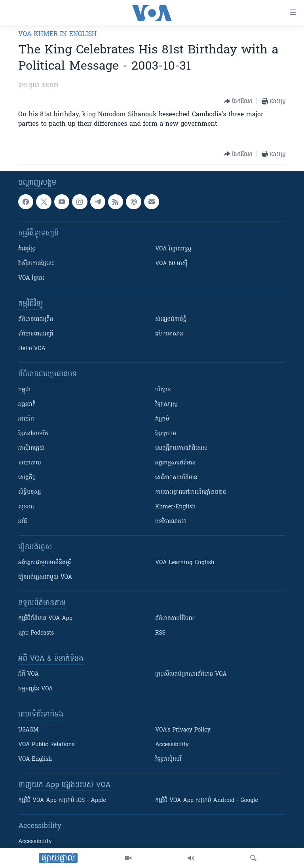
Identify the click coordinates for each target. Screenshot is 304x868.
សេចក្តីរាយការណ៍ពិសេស (181, 448)
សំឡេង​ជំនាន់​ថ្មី (171, 319)
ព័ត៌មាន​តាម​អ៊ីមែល (175, 619)
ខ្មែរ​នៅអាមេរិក (33, 434)
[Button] (238, 101)
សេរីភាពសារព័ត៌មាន (176, 478)
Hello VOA (32, 349)
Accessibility (172, 745)
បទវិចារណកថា (171, 522)
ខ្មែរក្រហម (166, 434)
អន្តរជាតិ (27, 405)
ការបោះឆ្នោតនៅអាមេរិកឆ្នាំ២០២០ (191, 492)
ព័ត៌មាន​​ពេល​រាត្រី (36, 334)
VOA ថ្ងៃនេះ (31, 278)
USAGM (28, 730)
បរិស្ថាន (163, 390)
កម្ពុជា (24, 390)
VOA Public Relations (47, 745)
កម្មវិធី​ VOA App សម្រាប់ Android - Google (207, 801)
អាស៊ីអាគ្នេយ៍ (31, 448)
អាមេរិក (26, 419)
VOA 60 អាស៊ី (171, 264)
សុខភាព (27, 507)
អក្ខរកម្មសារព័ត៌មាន (175, 463)
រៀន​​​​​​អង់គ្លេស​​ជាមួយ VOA (45, 577)
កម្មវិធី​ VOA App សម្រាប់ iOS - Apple (62, 801)
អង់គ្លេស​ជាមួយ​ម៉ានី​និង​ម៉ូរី (45, 563)
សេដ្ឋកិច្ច (27, 478)
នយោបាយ (30, 463)
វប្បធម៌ (162, 419)
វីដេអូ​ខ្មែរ (27, 249)
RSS (160, 633)
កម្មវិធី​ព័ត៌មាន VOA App (45, 619)
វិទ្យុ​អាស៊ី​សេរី (168, 759)
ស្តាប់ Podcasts (36, 633)
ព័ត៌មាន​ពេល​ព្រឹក (36, 319)
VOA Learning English (185, 563)
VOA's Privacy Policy (183, 730)
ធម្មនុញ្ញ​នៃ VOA (36, 689)
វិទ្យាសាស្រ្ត (166, 405)
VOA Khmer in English (57, 34)
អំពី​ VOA (28, 674)
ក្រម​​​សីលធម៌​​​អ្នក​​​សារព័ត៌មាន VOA (191, 674)
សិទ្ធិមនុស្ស (30, 492)
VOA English (35, 759)
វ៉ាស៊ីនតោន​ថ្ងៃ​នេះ (36, 264)
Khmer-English (175, 507)
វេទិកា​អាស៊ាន (169, 334)
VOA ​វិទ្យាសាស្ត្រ (173, 249)
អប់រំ (23, 522)
